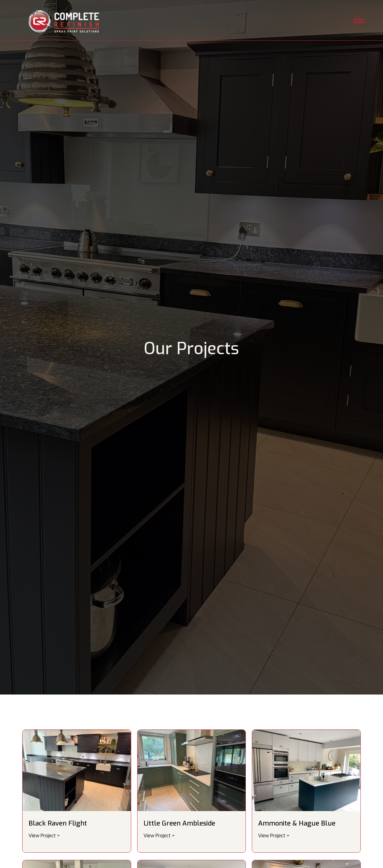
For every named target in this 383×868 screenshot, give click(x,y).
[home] (64, 22)
